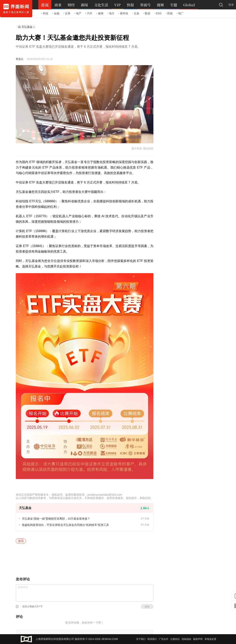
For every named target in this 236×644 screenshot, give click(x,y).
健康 (100, 13)
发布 (147, 607)
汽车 (89, 13)
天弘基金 (27, 27)
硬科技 (123, 13)
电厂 (180, 13)
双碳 (169, 13)
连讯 (21, 541)
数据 (147, 13)
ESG (158, 13)
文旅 (136, 13)
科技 (45, 13)
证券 (67, 13)
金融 (56, 13)
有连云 (20, 59)
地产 (78, 13)
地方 (111, 13)
